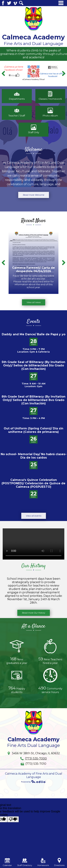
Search (21, 3)
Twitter (9, 3)
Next (63, 74)
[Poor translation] (13, 819)
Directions (59, 862)
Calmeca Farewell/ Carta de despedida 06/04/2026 (33, 269)
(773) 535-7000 (36, 758)
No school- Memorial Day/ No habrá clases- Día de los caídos (34, 456)
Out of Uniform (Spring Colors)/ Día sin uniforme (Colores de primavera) (33, 430)
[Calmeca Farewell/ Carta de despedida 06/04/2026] (33, 263)
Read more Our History (34, 613)
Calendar (7, 862)
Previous (4, 74)
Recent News (33, 221)
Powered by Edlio (34, 781)
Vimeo (15, 3)
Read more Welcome (34, 195)
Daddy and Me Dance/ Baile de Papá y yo (34, 334)
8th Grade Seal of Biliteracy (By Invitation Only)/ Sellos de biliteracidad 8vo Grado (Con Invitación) (33, 400)
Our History (33, 566)
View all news (34, 302)
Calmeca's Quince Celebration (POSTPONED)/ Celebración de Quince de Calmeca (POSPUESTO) (33, 483)
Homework (43, 862)
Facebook (3, 3)
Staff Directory (25, 862)
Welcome (34, 149)
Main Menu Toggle (61, 3)
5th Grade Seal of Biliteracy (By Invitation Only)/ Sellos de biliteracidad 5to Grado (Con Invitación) (33, 365)
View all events (34, 516)
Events (34, 322)
